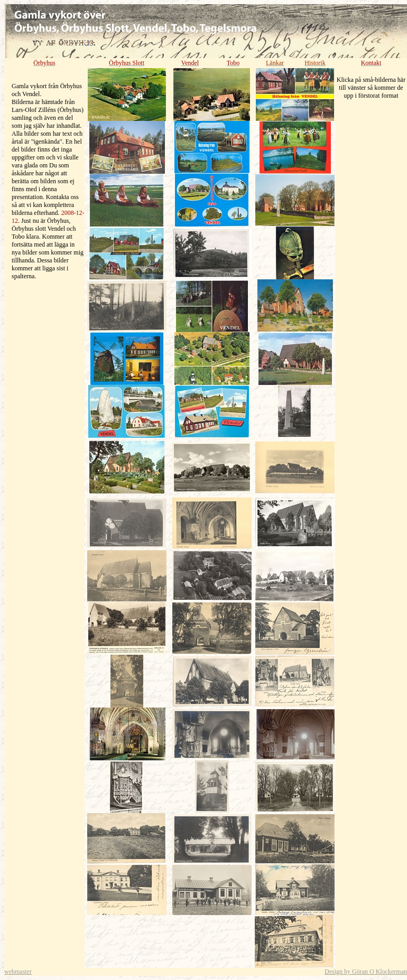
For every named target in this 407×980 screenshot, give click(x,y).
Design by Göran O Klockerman (366, 972)
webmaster (18, 972)
